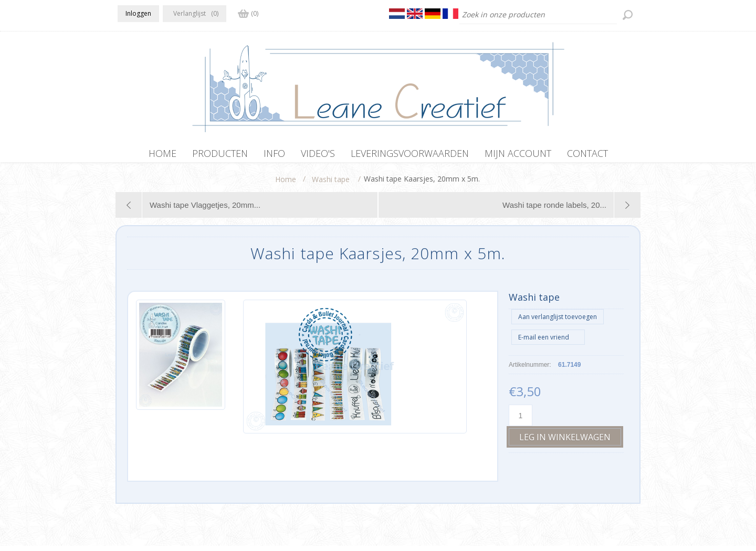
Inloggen (138, 13)
